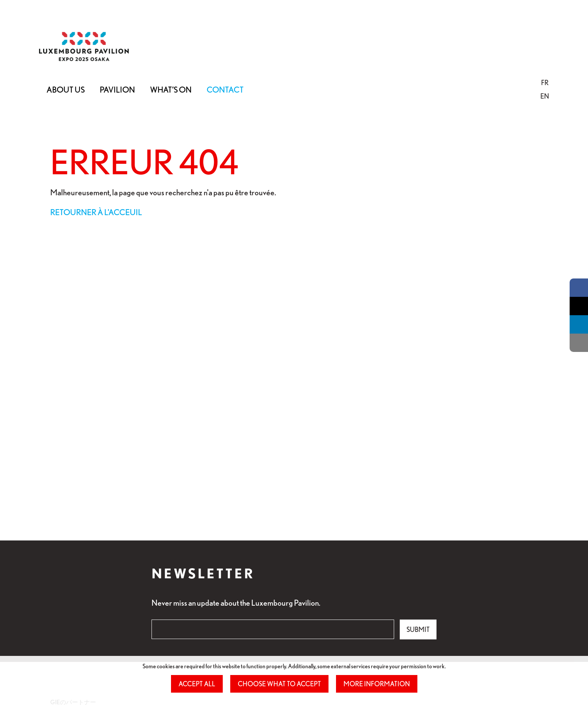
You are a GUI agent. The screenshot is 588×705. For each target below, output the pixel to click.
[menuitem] (545, 83)
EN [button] (545, 96)
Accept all (197, 684)
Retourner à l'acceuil (96, 212)
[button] (545, 82)
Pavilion (117, 89)
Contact (225, 89)
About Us (66, 89)
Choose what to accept (279, 684)
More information (377, 684)
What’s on (171, 89)
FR (545, 82)
